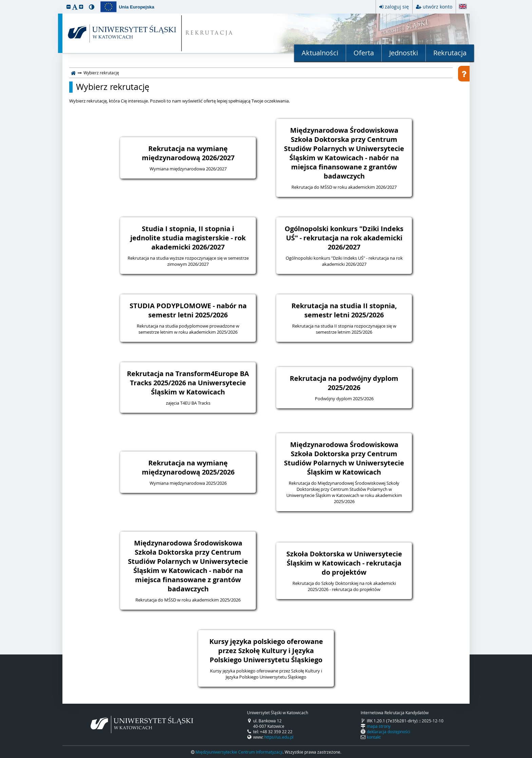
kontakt (374, 737)
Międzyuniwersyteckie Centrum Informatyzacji (239, 752)
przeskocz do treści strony (2, 2)
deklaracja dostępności (388, 732)
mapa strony (379, 726)
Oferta (364, 53)
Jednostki (404, 53)
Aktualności (320, 53)
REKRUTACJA (210, 33)
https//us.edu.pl (279, 737)
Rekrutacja (450, 53)
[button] (69, 7)
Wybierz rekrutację (113, 87)
